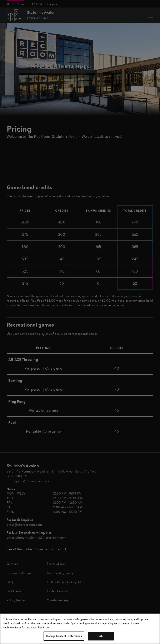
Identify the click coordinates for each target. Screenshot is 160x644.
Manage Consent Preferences (64, 636)
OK (101, 636)
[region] (80, 629)
